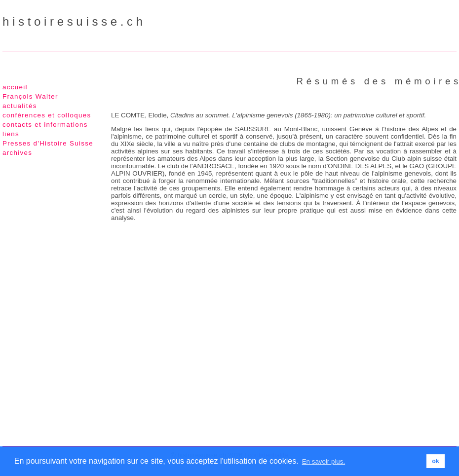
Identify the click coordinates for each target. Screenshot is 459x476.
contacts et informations (45, 125)
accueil (15, 87)
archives (17, 153)
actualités (20, 106)
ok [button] (436, 461)
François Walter (30, 96)
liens (11, 134)
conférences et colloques (47, 115)
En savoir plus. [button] (324, 461)
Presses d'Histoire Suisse (48, 143)
